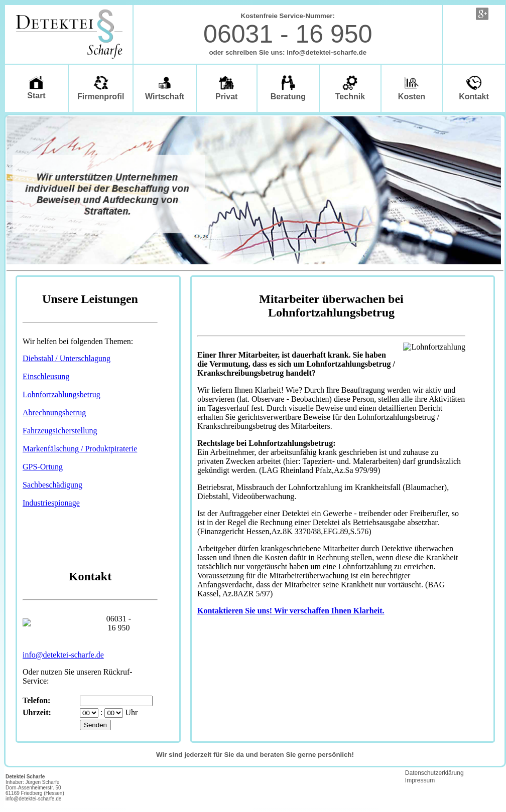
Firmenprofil (101, 88)
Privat (226, 88)
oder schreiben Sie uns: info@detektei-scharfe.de (288, 52)
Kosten (412, 88)
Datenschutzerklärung (434, 773)
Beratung (288, 88)
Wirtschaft (165, 88)
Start (36, 88)
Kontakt (474, 88)
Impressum (420, 780)
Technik (350, 88)
